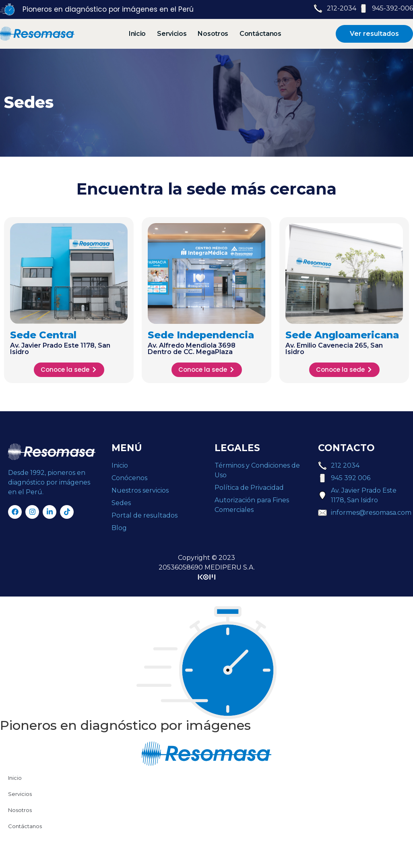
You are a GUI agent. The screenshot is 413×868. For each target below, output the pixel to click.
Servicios (172, 34)
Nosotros (213, 34)
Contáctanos (260, 34)
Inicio (137, 34)
